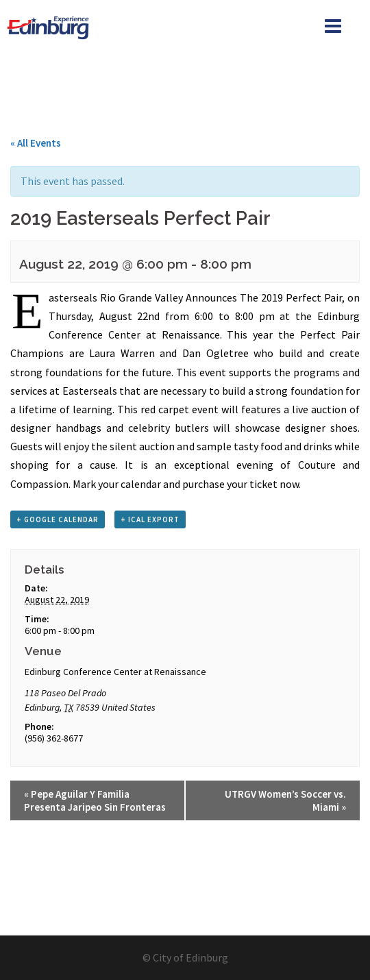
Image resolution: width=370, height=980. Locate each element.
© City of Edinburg (185, 957)
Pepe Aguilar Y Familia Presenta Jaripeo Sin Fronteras (95, 800)
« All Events (36, 143)
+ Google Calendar (58, 519)
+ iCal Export (150, 519)
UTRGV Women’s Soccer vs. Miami (285, 800)
